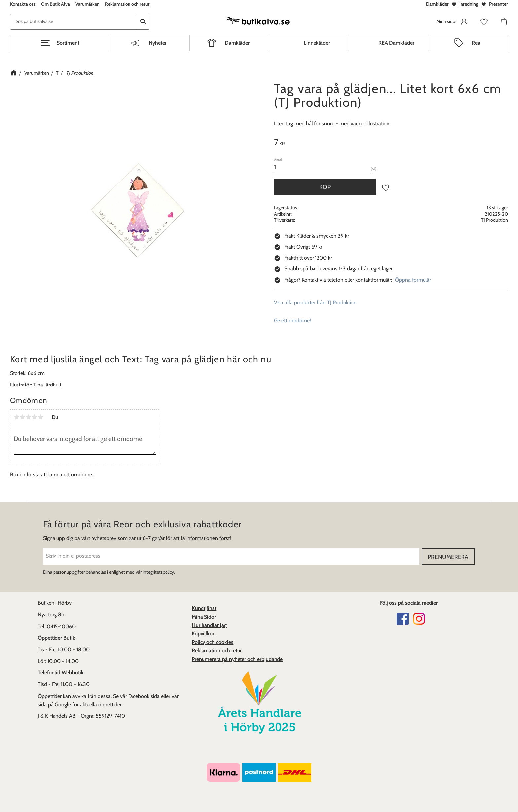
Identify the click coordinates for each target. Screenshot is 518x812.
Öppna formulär (413, 280)
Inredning (469, 4)
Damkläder (437, 4)
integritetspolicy (158, 572)
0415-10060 (61, 626)
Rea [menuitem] (476, 43)
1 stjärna (17, 417)
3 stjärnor (28, 417)
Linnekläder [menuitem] (317, 43)
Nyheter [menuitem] (158, 43)
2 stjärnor (22, 417)
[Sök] (143, 22)
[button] (60, 43)
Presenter (499, 4)
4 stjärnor (34, 417)
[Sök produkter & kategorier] (74, 22)
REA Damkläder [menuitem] (396, 43)
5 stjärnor (40, 417)
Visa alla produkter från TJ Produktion (315, 302)
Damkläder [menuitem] (237, 43)
